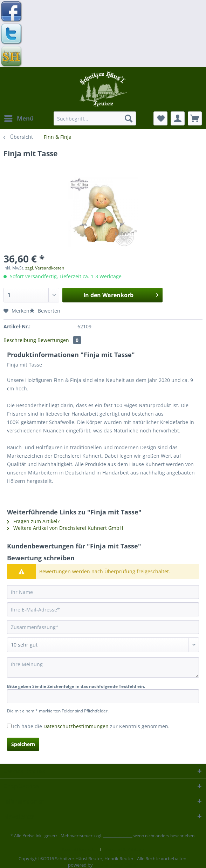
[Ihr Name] (103, 592)
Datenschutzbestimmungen (76, 726)
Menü (19, 118)
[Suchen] (129, 118)
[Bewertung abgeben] (103, 645)
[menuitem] (19, 118)
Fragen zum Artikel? (33, 521)
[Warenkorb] (195, 118)
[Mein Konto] (178, 118)
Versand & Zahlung (124, 849)
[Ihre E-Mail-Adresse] (103, 609)
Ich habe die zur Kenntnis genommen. (91, 726)
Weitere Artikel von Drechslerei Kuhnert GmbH (65, 528)
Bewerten (45, 311)
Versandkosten (118, 836)
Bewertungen (59, 340)
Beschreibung (20, 340)
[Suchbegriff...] (95, 118)
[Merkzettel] (160, 118)
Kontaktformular (80, 849)
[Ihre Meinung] (103, 667)
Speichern (23, 744)
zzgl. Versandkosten (45, 268)
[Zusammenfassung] (103, 627)
